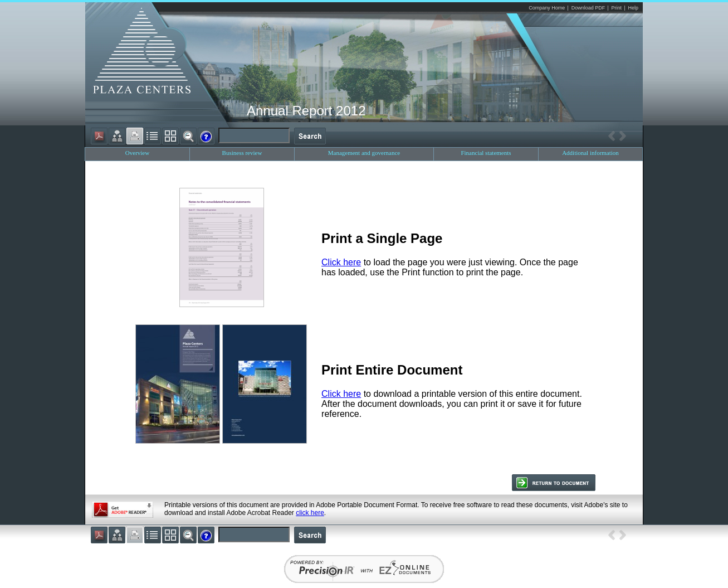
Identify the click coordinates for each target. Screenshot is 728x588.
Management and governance (364, 153)
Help (633, 8)
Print (617, 8)
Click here (341, 262)
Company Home (547, 8)
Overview (137, 153)
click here (310, 513)
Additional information (590, 153)
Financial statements (486, 153)
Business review (242, 153)
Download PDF (588, 8)
